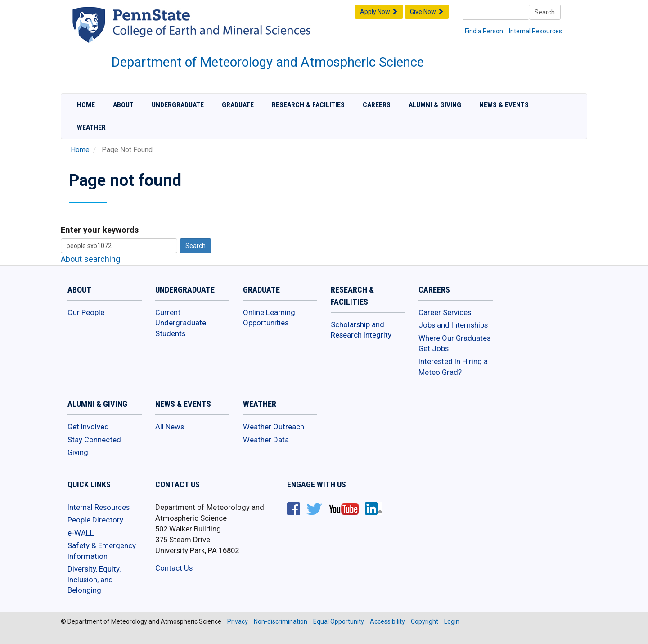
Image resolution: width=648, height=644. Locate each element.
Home (86, 105)
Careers (377, 105)
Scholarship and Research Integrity (361, 330)
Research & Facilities (308, 105)
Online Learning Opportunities (269, 318)
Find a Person (484, 31)
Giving (78, 452)
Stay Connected (94, 440)
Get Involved (88, 427)
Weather (91, 127)
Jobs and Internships (453, 325)
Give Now (427, 12)
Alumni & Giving (435, 105)
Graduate (238, 105)
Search (545, 12)
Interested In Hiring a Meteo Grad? (453, 367)
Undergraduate (178, 105)
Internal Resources (535, 31)
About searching (90, 259)
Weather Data (266, 440)
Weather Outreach (274, 427)
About (123, 105)
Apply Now (379, 12)
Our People (86, 312)
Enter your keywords (100, 230)
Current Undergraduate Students (181, 323)
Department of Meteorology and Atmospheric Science (268, 62)
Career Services (445, 312)
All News (170, 427)
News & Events (504, 105)
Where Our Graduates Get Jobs (454, 343)
